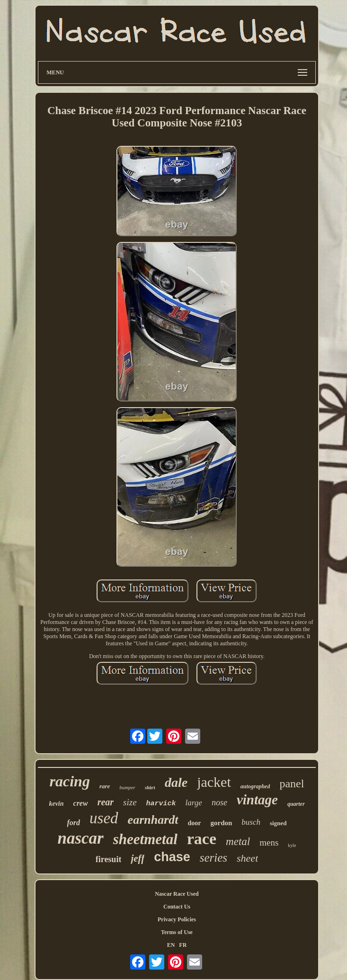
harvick (161, 804)
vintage (257, 800)
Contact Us (177, 907)
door (195, 823)
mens (269, 842)
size (130, 802)
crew (81, 803)
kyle (292, 845)
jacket (214, 782)
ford (74, 823)
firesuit (109, 859)
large (194, 803)
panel (292, 784)
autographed (255, 786)
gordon (222, 823)
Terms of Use (177, 932)
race (202, 839)
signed (278, 823)
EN (171, 945)
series (214, 858)
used (104, 818)
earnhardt (153, 820)
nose (219, 802)
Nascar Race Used (177, 894)
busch (251, 822)
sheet (247, 858)
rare (105, 786)
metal (238, 842)
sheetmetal (145, 839)
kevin (56, 804)
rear (106, 802)
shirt (150, 787)
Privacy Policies (177, 919)
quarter (296, 804)
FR (183, 945)
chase (172, 857)
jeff (138, 858)
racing (70, 781)
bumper (127, 787)
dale (176, 782)
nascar (80, 838)
